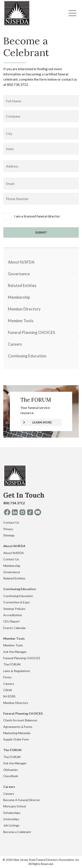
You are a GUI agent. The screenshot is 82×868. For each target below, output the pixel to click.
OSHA (8, 690)
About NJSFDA (21, 262)
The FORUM (12, 664)
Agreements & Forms (18, 727)
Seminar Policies (14, 609)
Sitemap (9, 535)
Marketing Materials (17, 733)
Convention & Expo (17, 602)
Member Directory (24, 309)
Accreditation (13, 615)
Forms (7, 677)
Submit (41, 232)
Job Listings (11, 825)
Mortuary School (15, 806)
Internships (11, 819)
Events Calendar (15, 628)
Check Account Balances (20, 720)
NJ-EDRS (9, 696)
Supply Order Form (16, 739)
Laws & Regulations (17, 671)
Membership (19, 297)
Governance (19, 274)
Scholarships (12, 813)
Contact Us (11, 522)
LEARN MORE (42, 422)
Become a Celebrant (17, 832)
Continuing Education (27, 356)
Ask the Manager (15, 652)
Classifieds (11, 776)
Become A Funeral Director (22, 800)
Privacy (8, 529)
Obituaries (11, 770)
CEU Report (11, 621)
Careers (15, 344)
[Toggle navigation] (72, 13)
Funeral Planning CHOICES (31, 332)
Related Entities (22, 285)
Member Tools (21, 321)
